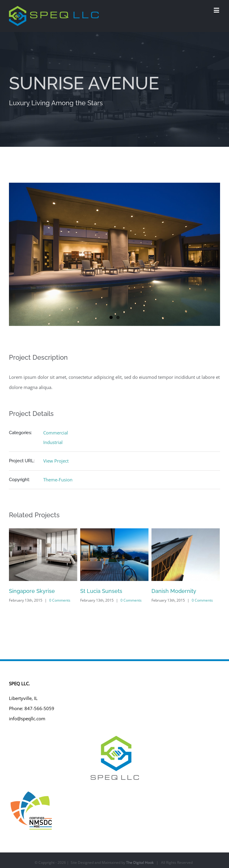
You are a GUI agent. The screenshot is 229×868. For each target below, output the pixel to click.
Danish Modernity (174, 591)
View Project (56, 461)
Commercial (56, 433)
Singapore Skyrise (32, 591)
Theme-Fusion (58, 480)
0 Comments (60, 600)
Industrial (53, 442)
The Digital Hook (140, 862)
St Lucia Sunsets (101, 591)
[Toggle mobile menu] (217, 10)
